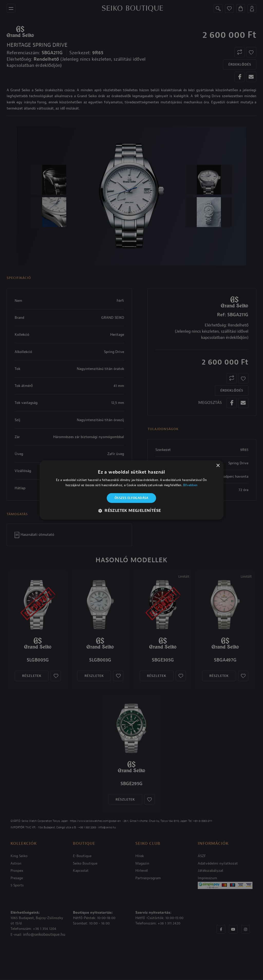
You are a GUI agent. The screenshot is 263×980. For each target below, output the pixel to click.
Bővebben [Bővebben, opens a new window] (190, 485)
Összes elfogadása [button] (131, 498)
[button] (132, 511)
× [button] (218, 466)
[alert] (131, 490)
